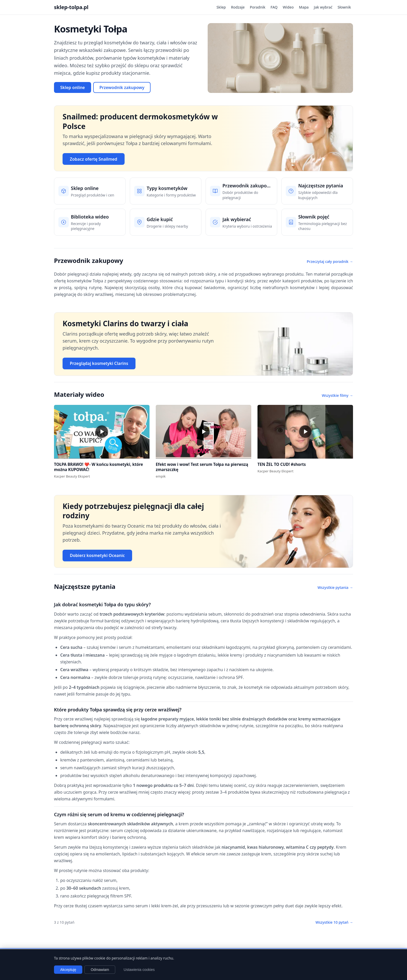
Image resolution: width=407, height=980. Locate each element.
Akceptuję (68, 970)
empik (161, 476)
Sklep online (73, 87)
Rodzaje (238, 7)
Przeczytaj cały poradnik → (330, 261)
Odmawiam (100, 970)
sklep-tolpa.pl (71, 7)
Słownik (344, 7)
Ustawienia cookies (139, 970)
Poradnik (258, 7)
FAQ (274, 7)
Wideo (288, 7)
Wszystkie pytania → (335, 587)
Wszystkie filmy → (337, 395)
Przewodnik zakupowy (122, 87)
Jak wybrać (323, 7)
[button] (102, 432)
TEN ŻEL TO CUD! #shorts (282, 464)
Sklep (221, 7)
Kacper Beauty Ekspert (72, 476)
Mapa (304, 7)
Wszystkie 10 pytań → (334, 922)
